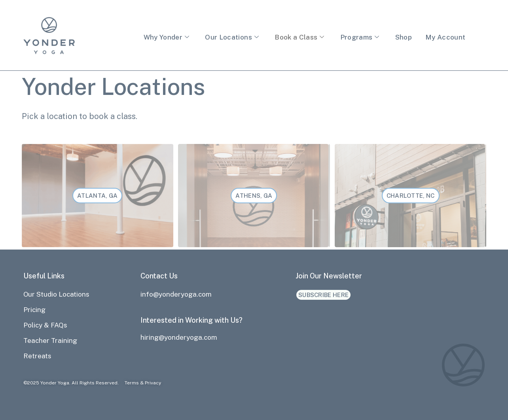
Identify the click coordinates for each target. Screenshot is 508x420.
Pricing (34, 310)
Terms (132, 383)
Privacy (153, 383)
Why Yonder (167, 37)
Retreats (37, 356)
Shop (404, 37)
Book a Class (299, 37)
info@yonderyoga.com (176, 294)
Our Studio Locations (56, 294)
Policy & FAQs (45, 325)
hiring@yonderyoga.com (179, 337)
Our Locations (232, 37)
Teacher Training (50, 341)
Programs (360, 37)
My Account (445, 37)
